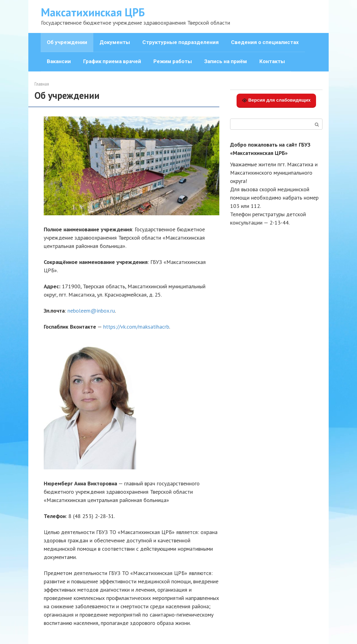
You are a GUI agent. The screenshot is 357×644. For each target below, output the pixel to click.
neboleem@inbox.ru (91, 311)
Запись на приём (226, 61)
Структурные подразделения (181, 42)
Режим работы (173, 61)
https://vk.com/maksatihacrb (136, 327)
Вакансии (59, 61)
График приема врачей (112, 61)
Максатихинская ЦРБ (93, 12)
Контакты (272, 61)
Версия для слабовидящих (276, 100)
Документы (115, 42)
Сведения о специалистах (265, 42)
